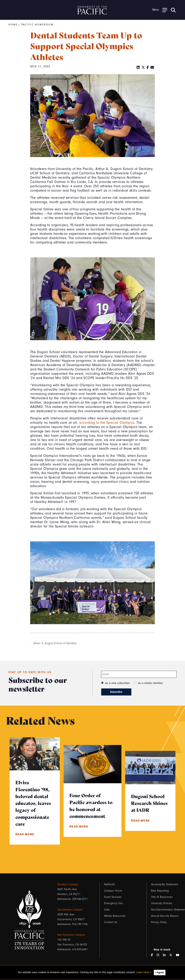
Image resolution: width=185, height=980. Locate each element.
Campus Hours (113, 891)
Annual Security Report (165, 916)
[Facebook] (148, 68)
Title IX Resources (162, 897)
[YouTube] (179, 955)
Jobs (107, 910)
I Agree (160, 972)
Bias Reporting (160, 891)
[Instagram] (159, 955)
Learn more (143, 972)
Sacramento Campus (70, 910)
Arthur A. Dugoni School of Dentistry (55, 643)
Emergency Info (113, 903)
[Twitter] (143, 68)
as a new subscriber (117, 683)
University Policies (162, 903)
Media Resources (115, 916)
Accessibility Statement (165, 884)
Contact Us (111, 922)
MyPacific (110, 884)
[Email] (152, 68)
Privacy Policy (159, 922)
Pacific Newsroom (37, 25)
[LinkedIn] (138, 68)
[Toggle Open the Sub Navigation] (160, 10)
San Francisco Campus (71, 935)
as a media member (150, 683)
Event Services (113, 897)
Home (13, 25)
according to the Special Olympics (107, 423)
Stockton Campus (68, 884)
